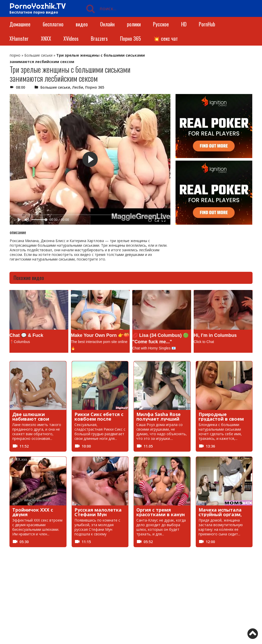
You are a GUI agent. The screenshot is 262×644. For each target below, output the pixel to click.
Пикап (120, 607)
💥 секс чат (166, 38)
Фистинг (25, 615)
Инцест (73, 589)
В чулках (25, 581)
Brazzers (99, 38)
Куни (216, 589)
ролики (134, 24)
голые (72, 581)
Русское (161, 24)
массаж (121, 598)
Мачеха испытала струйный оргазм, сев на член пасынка (223, 514)
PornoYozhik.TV (38, 6)
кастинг (122, 589)
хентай (72, 615)
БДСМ (169, 572)
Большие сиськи (38, 55)
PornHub (207, 24)
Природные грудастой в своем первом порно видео (224, 419)
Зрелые (24, 589)
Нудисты (25, 607)
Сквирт (218, 607)
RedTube (25, 572)
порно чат (221, 615)
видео (82, 24)
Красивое (172, 589)
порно (15, 55)
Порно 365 (130, 38)
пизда (71, 607)
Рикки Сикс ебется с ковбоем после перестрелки (99, 419)
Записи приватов (178, 581)
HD (184, 24)
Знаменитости (225, 581)
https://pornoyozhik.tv (41, 632)
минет (169, 598)
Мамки (72, 598)
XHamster (19, 38)
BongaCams (77, 572)
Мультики (221, 598)
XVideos (71, 38)
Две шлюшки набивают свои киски (31, 419)
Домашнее (20, 24)
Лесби (78, 87)
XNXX (46, 38)
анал (119, 572)
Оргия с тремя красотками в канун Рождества (161, 514)
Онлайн (107, 24)
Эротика (122, 615)
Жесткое (122, 581)
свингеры (172, 607)
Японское (172, 615)
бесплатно (53, 24)
